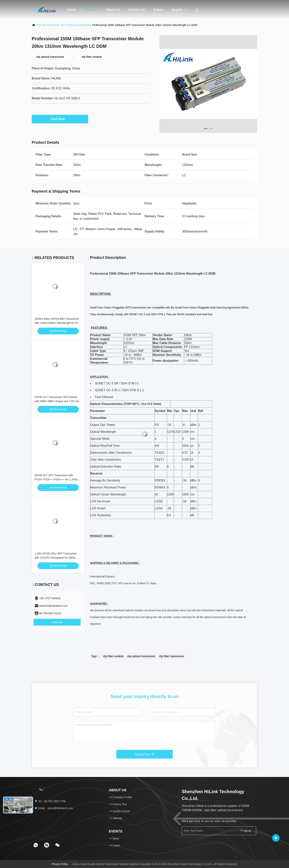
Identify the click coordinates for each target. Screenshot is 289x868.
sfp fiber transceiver (172, 656)
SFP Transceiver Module (75, 25)
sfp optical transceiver (141, 656)
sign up (245, 831)
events (158, 10)
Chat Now (60, 119)
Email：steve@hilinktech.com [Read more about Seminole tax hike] (54, 808)
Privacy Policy (60, 864)
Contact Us (137, 10)
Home (72, 10)
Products (91, 10)
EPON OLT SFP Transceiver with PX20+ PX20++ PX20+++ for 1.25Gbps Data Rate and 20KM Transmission (57, 479)
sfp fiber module (113, 656)
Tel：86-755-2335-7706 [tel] (50, 801)
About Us (113, 10)
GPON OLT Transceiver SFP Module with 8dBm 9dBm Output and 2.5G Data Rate (58, 401)
